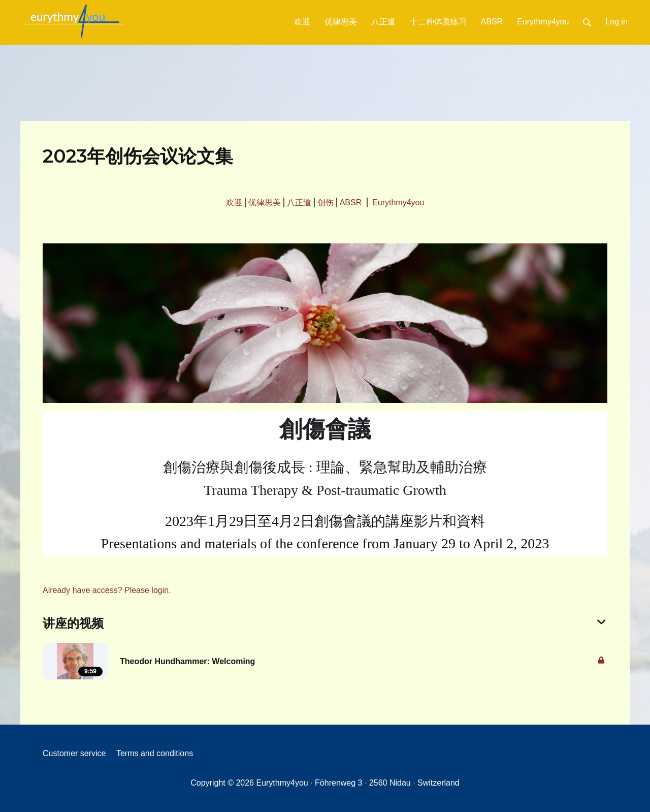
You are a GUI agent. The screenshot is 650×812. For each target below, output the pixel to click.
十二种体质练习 (438, 22)
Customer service (74, 753)
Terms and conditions (155, 753)
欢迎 (302, 22)
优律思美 (341, 22)
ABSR (492, 22)
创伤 (326, 202)
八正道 (383, 22)
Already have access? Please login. (107, 590)
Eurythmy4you (543, 22)
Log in (616, 22)
